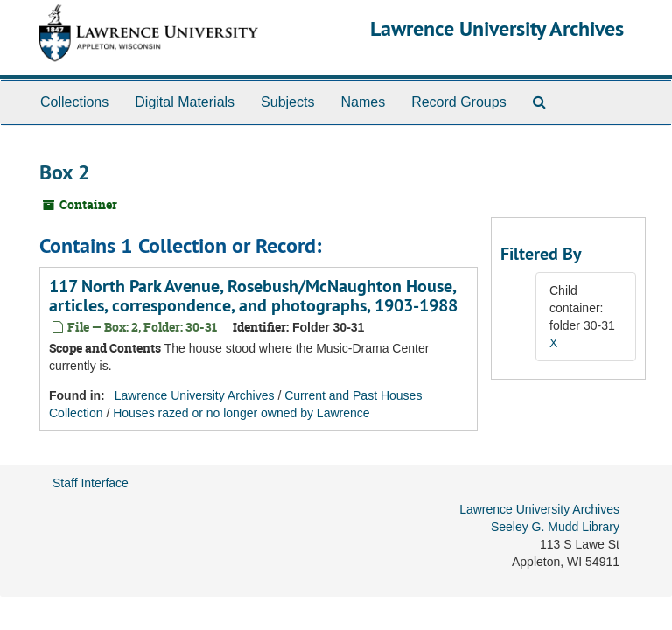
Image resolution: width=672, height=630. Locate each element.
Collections (74, 102)
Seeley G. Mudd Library (555, 527)
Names (363, 102)
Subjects (287, 102)
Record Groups (459, 102)
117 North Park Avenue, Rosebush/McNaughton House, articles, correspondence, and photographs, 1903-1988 (253, 296)
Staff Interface (91, 483)
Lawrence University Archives (497, 28)
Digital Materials (185, 102)
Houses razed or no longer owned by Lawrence (241, 413)
